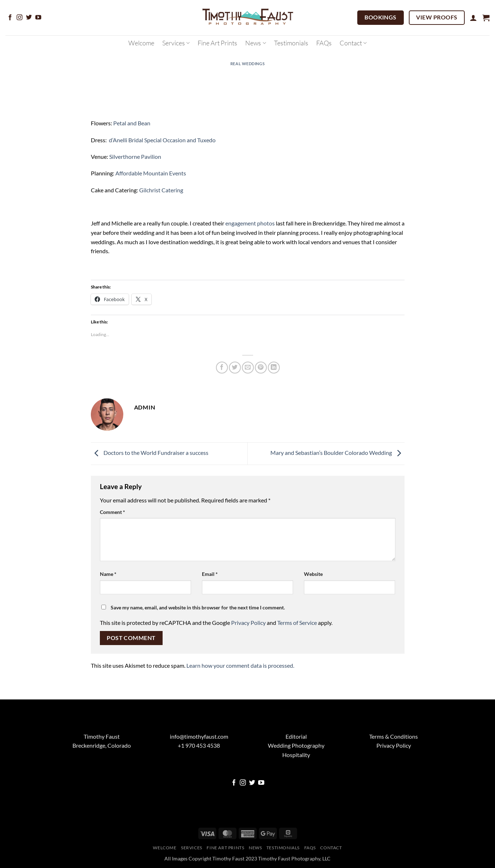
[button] (473, 18)
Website (313, 574)
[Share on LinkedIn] (274, 368)
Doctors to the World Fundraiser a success (150, 453)
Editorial (296, 736)
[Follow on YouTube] (38, 18)
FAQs (324, 43)
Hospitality (296, 755)
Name (108, 574)
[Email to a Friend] (248, 368)
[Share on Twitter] (235, 368)
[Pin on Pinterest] (261, 368)
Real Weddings (248, 64)
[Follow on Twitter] (29, 18)
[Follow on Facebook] (10, 18)
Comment (112, 512)
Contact (353, 43)
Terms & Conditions (394, 736)
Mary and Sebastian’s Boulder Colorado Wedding (337, 453)
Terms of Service (297, 623)
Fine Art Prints (217, 43)
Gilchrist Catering (161, 190)
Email (210, 574)
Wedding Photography (296, 745)
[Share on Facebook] (222, 368)
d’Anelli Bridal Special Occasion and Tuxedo (162, 140)
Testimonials (291, 43)
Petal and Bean (132, 123)
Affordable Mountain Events (151, 173)
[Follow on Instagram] (19, 18)
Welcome (141, 43)
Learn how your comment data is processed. (240, 665)
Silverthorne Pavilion (135, 156)
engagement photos (250, 223)
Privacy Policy (248, 623)
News (255, 43)
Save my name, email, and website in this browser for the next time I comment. (198, 607)
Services (176, 43)
